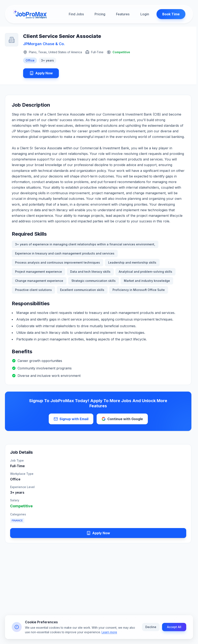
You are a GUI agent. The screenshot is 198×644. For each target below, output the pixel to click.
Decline (151, 628)
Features (123, 14)
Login (144, 14)
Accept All (174, 628)
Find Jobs (76, 14)
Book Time (170, 14)
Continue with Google (122, 419)
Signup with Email (71, 419)
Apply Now (41, 73)
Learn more (109, 633)
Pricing (100, 14)
